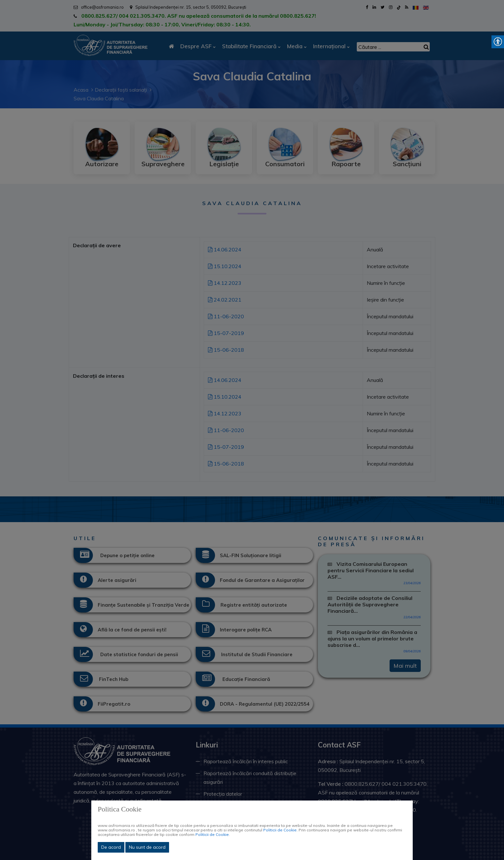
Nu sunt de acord (147, 847)
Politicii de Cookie (280, 830)
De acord (111, 847)
